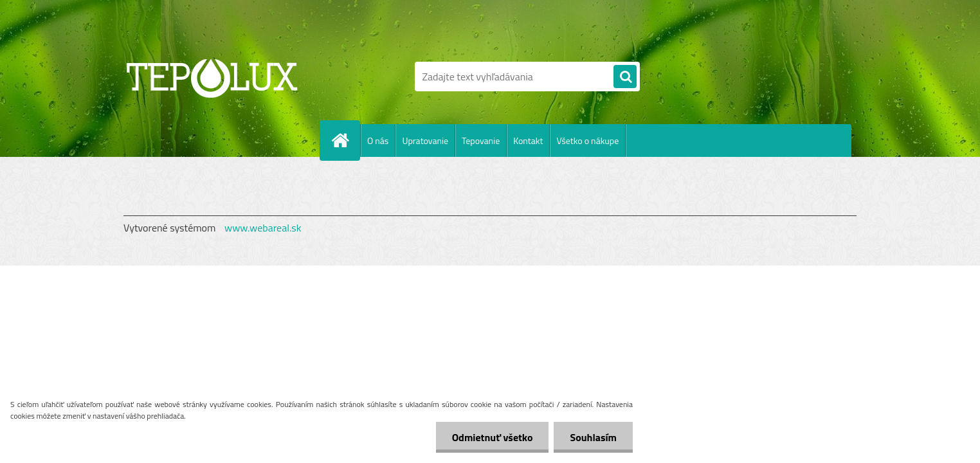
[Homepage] (345, 140)
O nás (378, 141)
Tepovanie (481, 141)
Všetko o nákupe (587, 141)
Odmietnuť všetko (493, 437)
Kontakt (528, 141)
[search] (625, 77)
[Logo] (212, 77)
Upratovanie (425, 141)
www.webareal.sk (263, 228)
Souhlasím (593, 437)
